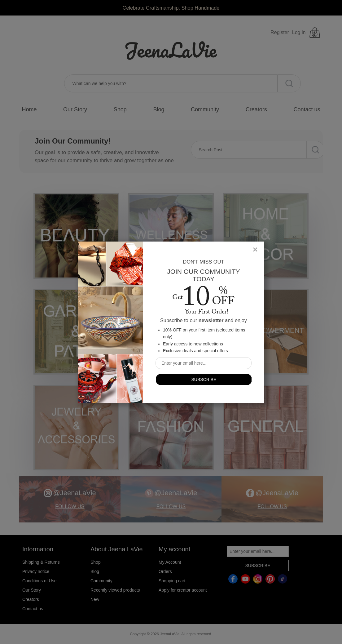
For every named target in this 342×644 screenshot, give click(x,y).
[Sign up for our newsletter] (204, 363)
